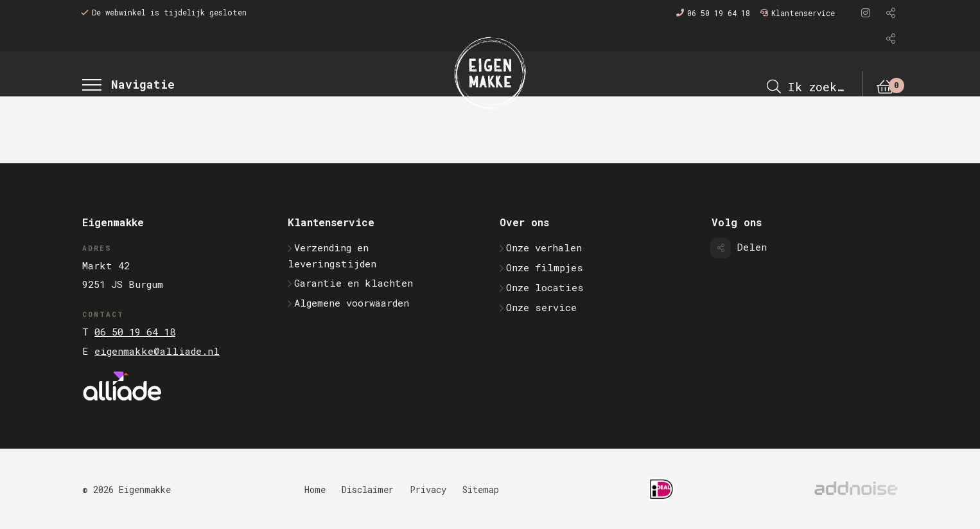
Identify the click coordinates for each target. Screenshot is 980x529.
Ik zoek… (805, 87)
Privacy (428, 489)
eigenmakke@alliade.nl (157, 351)
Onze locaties (542, 287)
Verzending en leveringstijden (332, 256)
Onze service (538, 307)
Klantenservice (798, 13)
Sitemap (481, 489)
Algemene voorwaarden (348, 303)
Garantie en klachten (350, 283)
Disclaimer (368, 489)
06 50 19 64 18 (713, 13)
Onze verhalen (541, 247)
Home (315, 489)
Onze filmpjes (541, 267)
